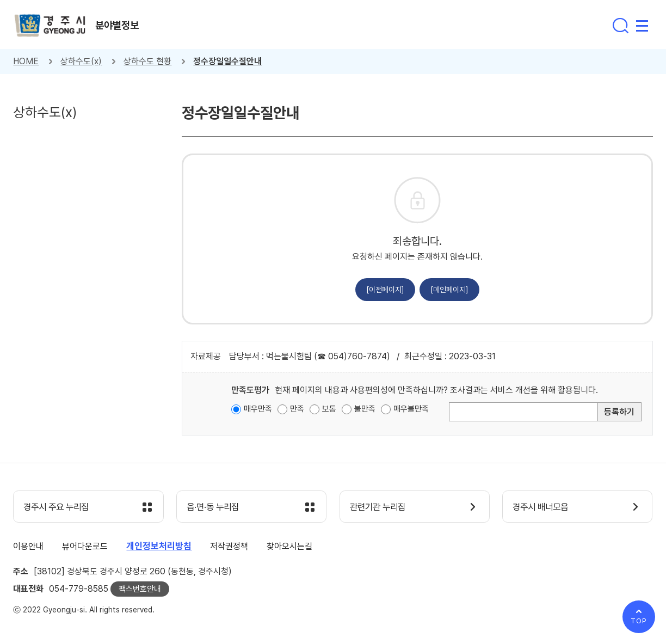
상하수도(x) (81, 61)
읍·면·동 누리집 (215, 507)
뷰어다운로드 (85, 547)
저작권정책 (229, 547)
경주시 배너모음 (543, 507)
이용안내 (28, 547)
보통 (329, 409)
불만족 (365, 409)
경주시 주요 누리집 (59, 507)
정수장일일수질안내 (227, 61)
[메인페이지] (449, 290)
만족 (297, 409)
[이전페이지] (385, 290)
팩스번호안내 (140, 590)
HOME (26, 61)
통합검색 (620, 26)
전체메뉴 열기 (642, 26)
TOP (639, 621)
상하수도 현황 (147, 61)
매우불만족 (411, 409)
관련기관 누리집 (381, 507)
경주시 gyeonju (51, 26)
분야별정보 (119, 26)
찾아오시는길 (289, 547)
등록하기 (619, 412)
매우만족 (258, 409)
